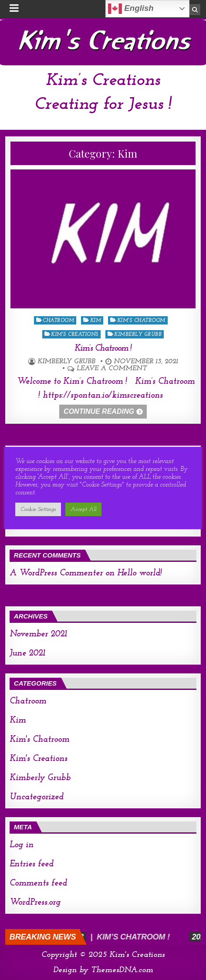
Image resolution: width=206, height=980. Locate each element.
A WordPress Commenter (56, 573)
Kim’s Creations (103, 81)
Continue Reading (99, 411)
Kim (96, 321)
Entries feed (32, 864)
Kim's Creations (75, 335)
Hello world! (140, 573)
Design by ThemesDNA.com (103, 970)
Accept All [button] (83, 509)
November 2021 (38, 634)
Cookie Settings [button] (38, 509)
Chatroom (58, 321)
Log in (22, 845)
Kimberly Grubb (138, 335)
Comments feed (38, 883)
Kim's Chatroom (141, 321)
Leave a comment (112, 368)
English (131, 9)
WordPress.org (35, 902)
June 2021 (27, 653)
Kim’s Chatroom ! (103, 348)
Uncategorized (37, 797)
